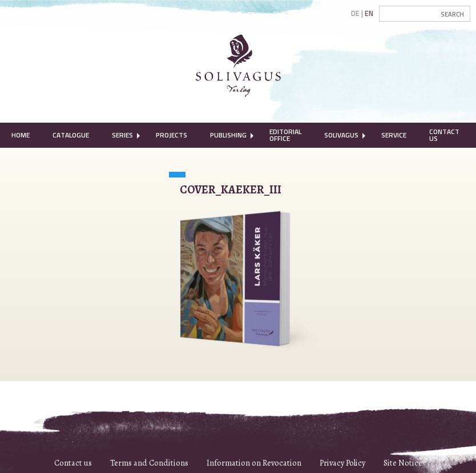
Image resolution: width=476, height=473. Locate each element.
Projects (172, 135)
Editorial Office (285, 135)
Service (394, 135)
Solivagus (341, 135)
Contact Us (444, 135)
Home (21, 135)
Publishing (228, 135)
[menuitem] (21, 135)
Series (122, 135)
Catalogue (71, 135)
